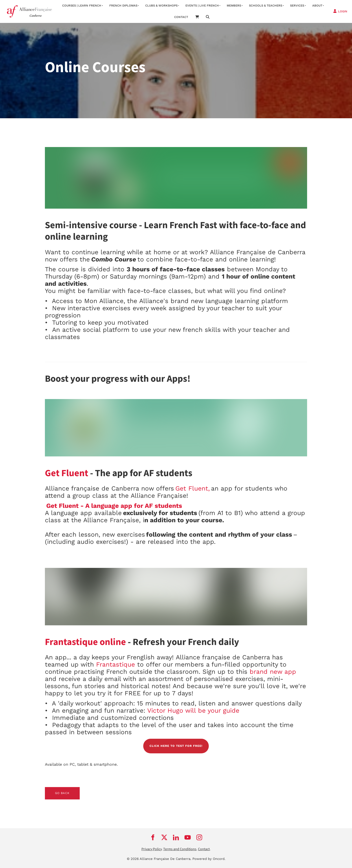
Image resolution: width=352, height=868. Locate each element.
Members (234, 6)
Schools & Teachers (266, 6)
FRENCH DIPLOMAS (123, 6)
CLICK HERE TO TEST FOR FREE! (176, 741)
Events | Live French (202, 6)
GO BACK (52, 790)
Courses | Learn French (82, 6)
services (297, 6)
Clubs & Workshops (161, 6)
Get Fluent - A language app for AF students (114, 506)
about (317, 6)
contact (181, 17)
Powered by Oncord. (209, 859)
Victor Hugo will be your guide (193, 711)
